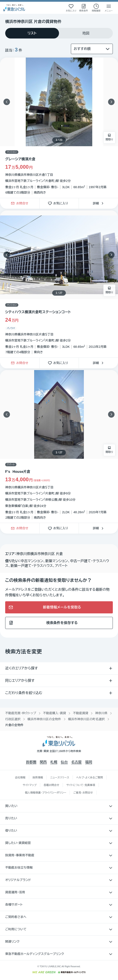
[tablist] (59, 33)
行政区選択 (13, 719)
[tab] (32, 33)
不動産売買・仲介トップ (21, 713)
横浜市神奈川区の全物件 (44, 719)
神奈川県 (101, 713)
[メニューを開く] (109, 8)
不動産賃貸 (81, 713)
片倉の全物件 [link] (14, 725)
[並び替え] (92, 49)
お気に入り (59, 203)
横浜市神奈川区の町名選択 (86, 719)
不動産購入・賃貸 (54, 713)
